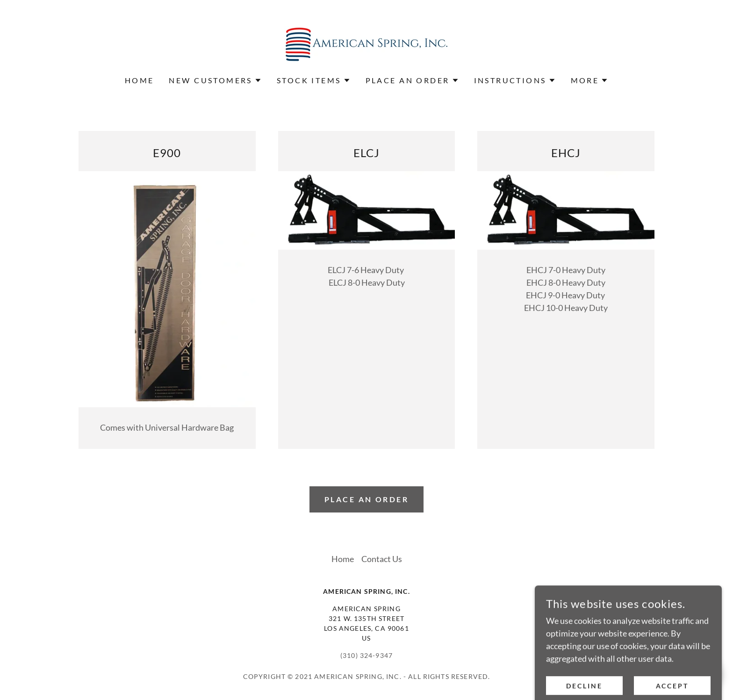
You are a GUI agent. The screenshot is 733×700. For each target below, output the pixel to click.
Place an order (366, 499)
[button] (215, 80)
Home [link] (140, 80)
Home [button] (343, 559)
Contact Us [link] (382, 559)
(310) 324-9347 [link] (366, 655)
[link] (366, 44)
